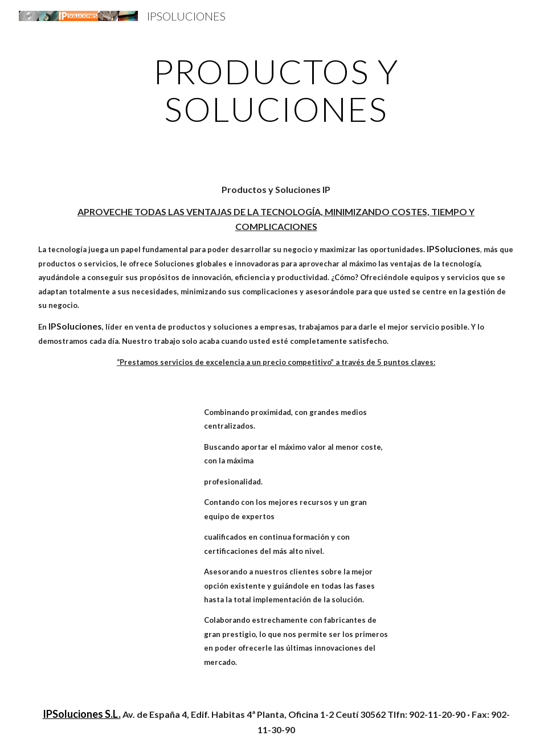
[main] (276, 90)
